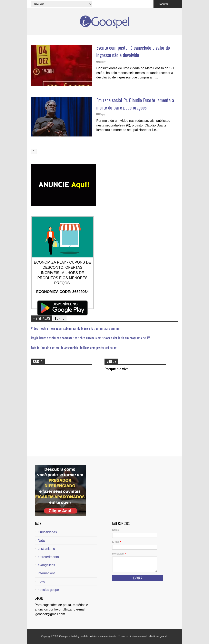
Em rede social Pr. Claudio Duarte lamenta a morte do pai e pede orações (135, 104)
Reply (102, 62)
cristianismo (46, 549)
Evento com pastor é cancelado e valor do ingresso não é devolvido (133, 51)
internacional (47, 573)
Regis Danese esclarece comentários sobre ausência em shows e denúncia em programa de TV (90, 338)
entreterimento (48, 557)
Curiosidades (47, 532)
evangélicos (46, 565)
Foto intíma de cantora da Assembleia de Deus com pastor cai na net (74, 348)
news (42, 582)
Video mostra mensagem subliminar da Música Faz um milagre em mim (76, 328)
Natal (42, 541)
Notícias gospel (159, 636)
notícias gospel (49, 590)
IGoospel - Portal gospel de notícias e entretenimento (88, 636)
